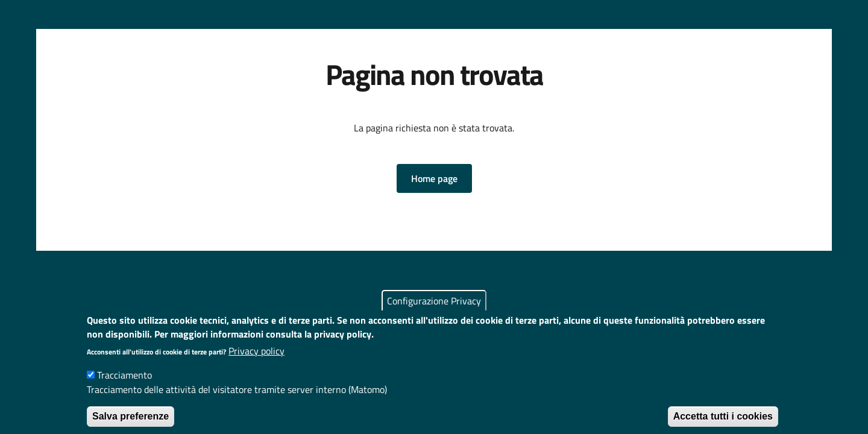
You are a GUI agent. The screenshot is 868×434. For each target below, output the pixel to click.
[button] (434, 178)
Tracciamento (124, 385)
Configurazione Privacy (434, 311)
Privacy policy (256, 360)
